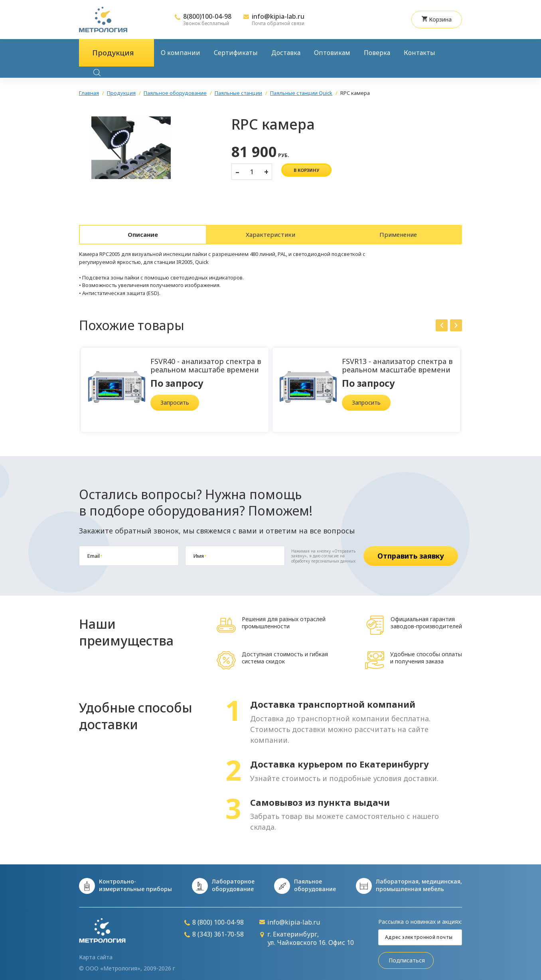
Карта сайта (96, 953)
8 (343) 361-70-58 (214, 930)
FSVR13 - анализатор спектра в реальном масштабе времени (397, 361)
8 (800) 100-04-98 (214, 918)
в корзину (306, 170)
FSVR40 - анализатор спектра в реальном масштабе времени (206, 361)
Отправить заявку (411, 552)
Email (95, 552)
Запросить (175, 398)
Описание (143, 232)
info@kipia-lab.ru (278, 16)
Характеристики (270, 232)
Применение (398, 232)
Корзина (437, 19)
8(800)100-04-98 (207, 16)
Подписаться (407, 956)
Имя (200, 552)
